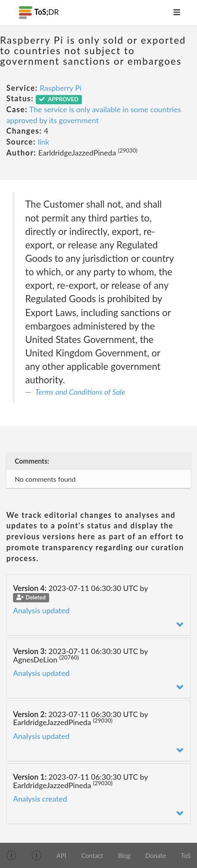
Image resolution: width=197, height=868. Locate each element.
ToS (186, 855)
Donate (156, 855)
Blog (124, 855)
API (61, 855)
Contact (92, 855)
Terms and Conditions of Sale (80, 392)
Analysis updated (41, 610)
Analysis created (40, 799)
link (44, 142)
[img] (11, 855)
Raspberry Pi (61, 88)
